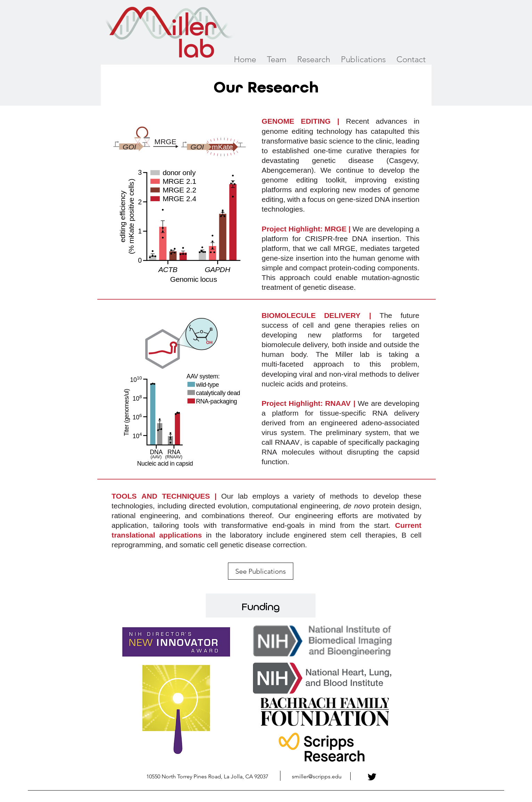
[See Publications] (261, 571)
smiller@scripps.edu (317, 776)
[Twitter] (372, 777)
